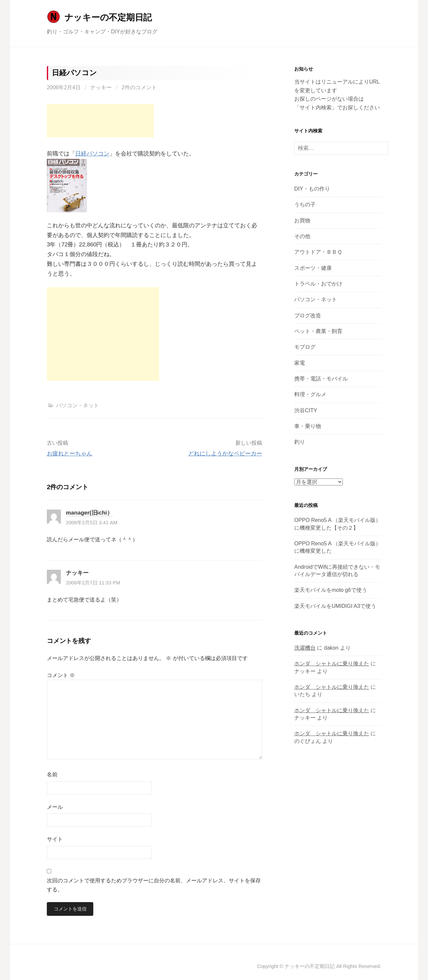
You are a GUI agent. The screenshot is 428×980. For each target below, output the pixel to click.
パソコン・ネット (78, 405)
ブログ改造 (308, 315)
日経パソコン (92, 154)
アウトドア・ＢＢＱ (318, 252)
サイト (55, 839)
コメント (61, 675)
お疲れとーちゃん (70, 454)
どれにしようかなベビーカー (225, 454)
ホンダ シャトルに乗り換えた (332, 664)
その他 (302, 236)
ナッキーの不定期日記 (108, 17)
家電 (300, 363)
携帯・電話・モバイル (321, 379)
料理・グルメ (310, 394)
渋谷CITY (306, 410)
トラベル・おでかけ (318, 284)
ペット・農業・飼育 (318, 331)
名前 (52, 775)
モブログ (305, 347)
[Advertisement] (100, 121)
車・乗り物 (308, 426)
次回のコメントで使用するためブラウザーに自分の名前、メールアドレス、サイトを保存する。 (154, 885)
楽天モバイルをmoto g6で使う (331, 590)
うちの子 (305, 204)
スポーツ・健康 (313, 268)
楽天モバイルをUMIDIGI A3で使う (335, 606)
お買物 (302, 221)
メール (55, 807)
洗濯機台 (305, 648)
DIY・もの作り (312, 189)
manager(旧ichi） (89, 513)
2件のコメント (139, 87)
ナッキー (101, 87)
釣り (300, 442)
